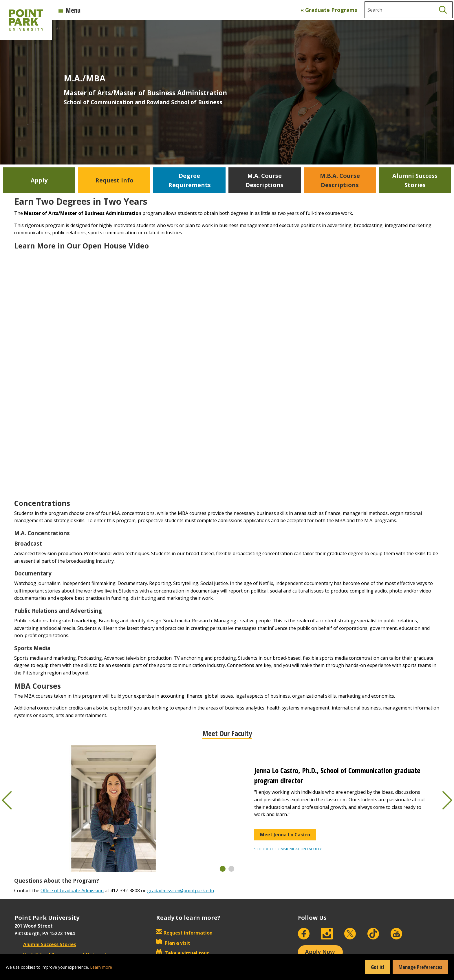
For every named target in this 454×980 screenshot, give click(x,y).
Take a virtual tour (182, 953)
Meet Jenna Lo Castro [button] (285, 835)
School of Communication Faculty (288, 849)
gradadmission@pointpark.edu (181, 891)
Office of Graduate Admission (72, 891)
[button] (223, 869)
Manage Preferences (420, 967)
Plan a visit (173, 943)
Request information (188, 933)
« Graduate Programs (329, 10)
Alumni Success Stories (45, 944)
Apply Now (320, 952)
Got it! (377, 967)
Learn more (101, 967)
